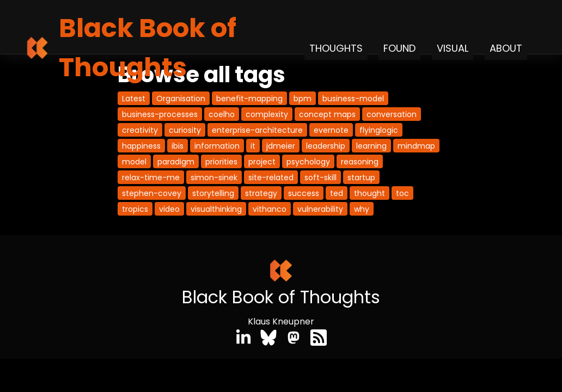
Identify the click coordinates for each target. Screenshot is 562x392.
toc (402, 193)
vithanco (270, 209)
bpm (303, 99)
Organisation (181, 99)
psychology (308, 162)
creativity (140, 130)
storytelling (213, 193)
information (217, 146)
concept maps (327, 114)
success (304, 193)
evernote (331, 130)
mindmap (416, 146)
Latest (134, 99)
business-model (353, 99)
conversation (392, 114)
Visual (453, 48)
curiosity (185, 130)
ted (337, 193)
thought (369, 193)
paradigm (176, 162)
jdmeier (281, 146)
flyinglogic (379, 130)
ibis (178, 146)
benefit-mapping (249, 99)
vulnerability (320, 209)
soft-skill (320, 177)
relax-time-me (151, 177)
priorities (221, 162)
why (362, 209)
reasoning (360, 162)
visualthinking (216, 209)
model (134, 162)
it (253, 146)
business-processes (160, 114)
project (262, 162)
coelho (222, 114)
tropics (135, 209)
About (506, 48)
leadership (326, 146)
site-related (271, 177)
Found (399, 48)
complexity (267, 114)
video (169, 209)
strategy (261, 193)
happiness (141, 146)
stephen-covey (152, 193)
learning (371, 146)
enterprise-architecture (257, 130)
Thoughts (336, 48)
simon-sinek (214, 177)
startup (361, 177)
